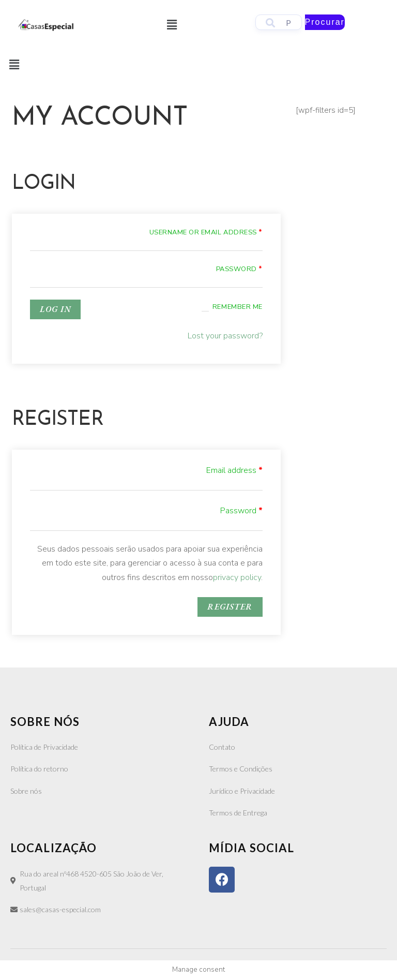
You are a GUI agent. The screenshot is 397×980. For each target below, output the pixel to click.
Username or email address (206, 232)
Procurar (325, 22)
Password (239, 269)
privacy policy (237, 577)
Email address (234, 470)
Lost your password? (225, 336)
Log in (55, 309)
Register (230, 607)
